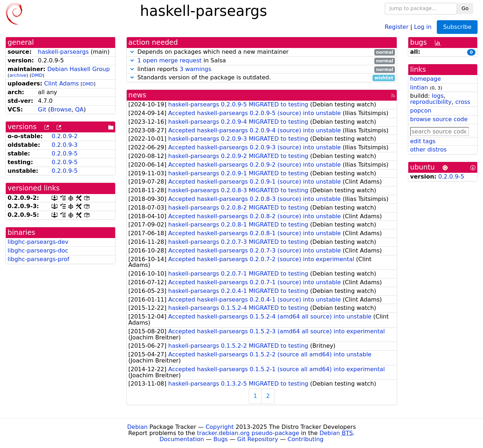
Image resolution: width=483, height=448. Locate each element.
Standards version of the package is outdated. (262, 78)
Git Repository (258, 439)
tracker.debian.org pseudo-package (248, 433)
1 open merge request (170, 60)
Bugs (221, 439)
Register (397, 27)
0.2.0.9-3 (65, 145)
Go (465, 8)
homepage (425, 79)
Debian (137, 427)
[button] (132, 52)
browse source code (439, 119)
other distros (428, 150)
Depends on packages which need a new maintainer (262, 52)
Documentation (182, 439)
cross (463, 102)
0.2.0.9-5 (65, 153)
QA (79, 109)
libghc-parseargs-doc (38, 251)
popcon (421, 111)
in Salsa (262, 61)
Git (42, 109)
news (138, 95)
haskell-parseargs (63, 52)
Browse (61, 109)
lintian (419, 87)
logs (438, 96)
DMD (37, 75)
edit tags (423, 141)
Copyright (219, 427)
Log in (423, 27)
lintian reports (262, 69)
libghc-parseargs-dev (38, 242)
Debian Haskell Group (79, 69)
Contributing (306, 439)
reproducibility (431, 102)
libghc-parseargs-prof (38, 259)
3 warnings (196, 69)
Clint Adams (61, 84)
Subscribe (457, 27)
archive (18, 75)
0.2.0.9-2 (65, 136)
